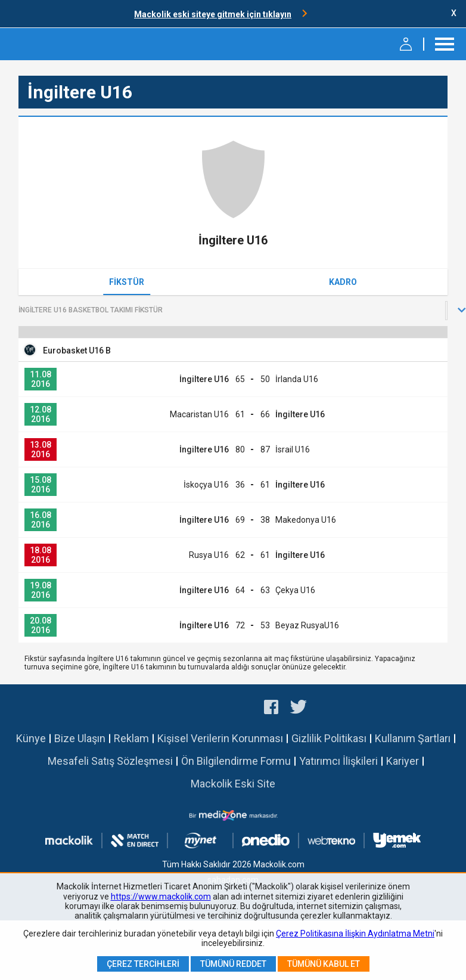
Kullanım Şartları (413, 738)
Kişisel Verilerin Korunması (220, 738)
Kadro (343, 282)
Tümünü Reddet (233, 964)
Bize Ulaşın (80, 738)
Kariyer (403, 761)
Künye (31, 738)
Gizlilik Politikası (329, 738)
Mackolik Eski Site (233, 784)
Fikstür (127, 282)
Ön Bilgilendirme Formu (236, 761)
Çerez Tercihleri (143, 964)
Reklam (131, 738)
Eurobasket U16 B (77, 351)
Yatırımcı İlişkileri (338, 761)
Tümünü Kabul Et (324, 964)
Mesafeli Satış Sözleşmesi (110, 761)
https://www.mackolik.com (161, 897)
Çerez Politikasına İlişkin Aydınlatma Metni (355, 934)
